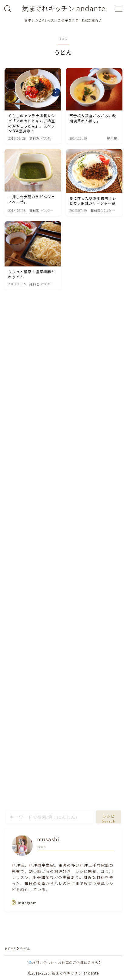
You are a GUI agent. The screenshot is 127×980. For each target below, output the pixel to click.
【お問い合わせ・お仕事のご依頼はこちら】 (64, 962)
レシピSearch (109, 819)
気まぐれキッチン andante (64, 8)
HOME (10, 948)
